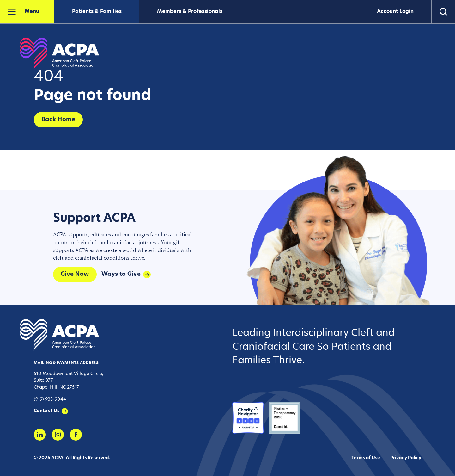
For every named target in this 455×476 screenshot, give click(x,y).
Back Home (58, 120)
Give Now (75, 274)
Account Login (395, 12)
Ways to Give (121, 274)
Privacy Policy (406, 458)
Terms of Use (366, 458)
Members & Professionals (190, 12)
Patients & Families (97, 12)
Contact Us (47, 411)
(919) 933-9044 (50, 400)
